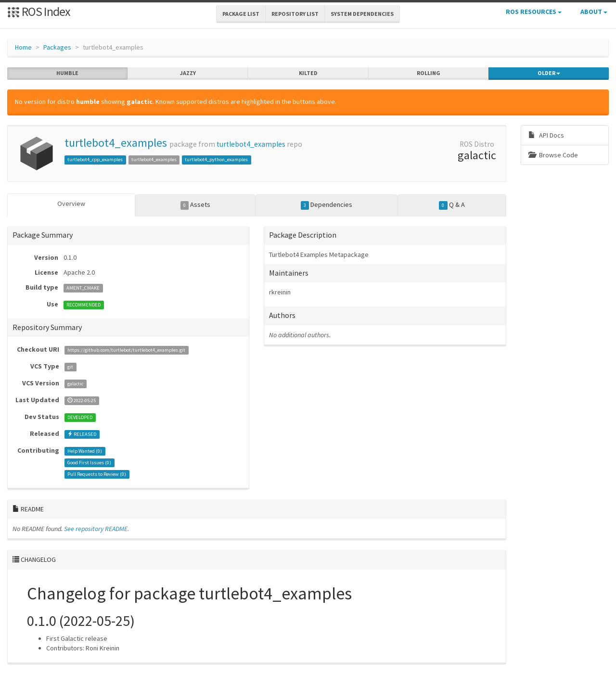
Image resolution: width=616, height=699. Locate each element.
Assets (196, 205)
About (594, 12)
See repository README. (96, 529)
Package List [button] (241, 14)
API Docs (546, 135)
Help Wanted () (85, 451)
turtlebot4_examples (116, 143)
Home (23, 47)
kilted (308, 73)
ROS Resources (534, 12)
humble (67, 73)
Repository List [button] (295, 14)
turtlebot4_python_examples (216, 159)
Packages (57, 47)
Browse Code (553, 155)
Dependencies (327, 205)
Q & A (452, 205)
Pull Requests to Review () (97, 474)
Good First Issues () (89, 463)
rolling (429, 73)
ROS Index (39, 11)
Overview (71, 203)
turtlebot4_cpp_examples (95, 159)
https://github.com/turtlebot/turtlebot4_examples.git (126, 350)
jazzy (188, 73)
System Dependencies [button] (362, 14)
